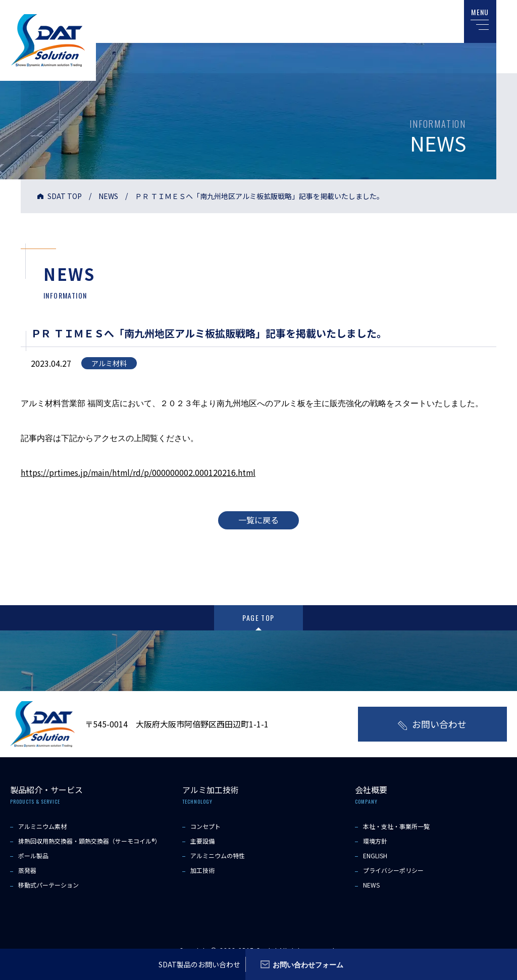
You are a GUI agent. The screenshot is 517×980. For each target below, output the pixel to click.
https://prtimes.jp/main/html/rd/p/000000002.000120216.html (139, 472)
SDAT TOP (65, 196)
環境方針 (375, 840)
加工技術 (202, 870)
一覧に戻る (258, 520)
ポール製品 (33, 855)
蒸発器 (27, 870)
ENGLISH (375, 855)
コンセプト (205, 826)
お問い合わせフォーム (308, 964)
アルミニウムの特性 (218, 855)
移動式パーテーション (48, 885)
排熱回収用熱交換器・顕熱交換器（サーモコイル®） (89, 840)
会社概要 (371, 789)
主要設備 (202, 840)
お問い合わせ (439, 723)
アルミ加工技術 (211, 789)
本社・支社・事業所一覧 (396, 826)
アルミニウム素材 (42, 826)
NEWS (108, 196)
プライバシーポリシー (393, 870)
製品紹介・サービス (46, 789)
